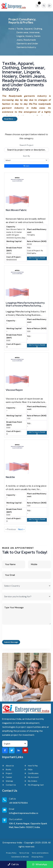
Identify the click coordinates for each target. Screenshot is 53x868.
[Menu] (50, 6)
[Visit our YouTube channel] (25, 750)
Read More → (10, 119)
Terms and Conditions (40, 853)
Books (7, 770)
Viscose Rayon (14, 390)
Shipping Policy (37, 857)
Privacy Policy (11, 853)
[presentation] (24, 633)
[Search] (44, 6)
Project (7, 773)
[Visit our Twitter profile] (12, 750)
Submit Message (11, 642)
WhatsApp (40, 864)
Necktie (10, 477)
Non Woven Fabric (16, 210)
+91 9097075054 (18, 803)
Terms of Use (24, 853)
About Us (8, 766)
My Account (31, 777)
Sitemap (8, 781)
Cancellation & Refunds (20, 857)
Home (11, 29)
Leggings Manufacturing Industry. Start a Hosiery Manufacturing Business (25, 304)
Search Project (26, 145)
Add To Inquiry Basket (37, 258)
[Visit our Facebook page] (5, 750)
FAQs (28, 770)
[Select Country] (26, 586)
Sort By (26, 156)
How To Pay (31, 766)
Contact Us (9, 785)
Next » (21, 529)
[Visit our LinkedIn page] (19, 750)
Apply (26, 166)
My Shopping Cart (34, 785)
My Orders (31, 781)
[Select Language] (15, 744)
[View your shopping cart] (38, 6)
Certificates (31, 773)
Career (7, 777)
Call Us (13, 864)
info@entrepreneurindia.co (24, 813)
